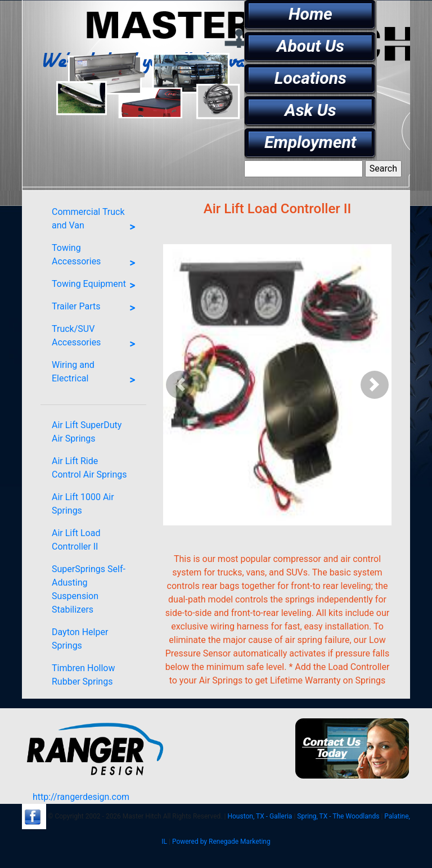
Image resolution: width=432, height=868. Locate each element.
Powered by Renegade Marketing (221, 842)
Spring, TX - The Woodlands (338, 816)
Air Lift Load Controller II (76, 540)
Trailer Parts (96, 308)
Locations (310, 78)
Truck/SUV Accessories (96, 338)
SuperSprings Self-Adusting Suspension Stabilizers (89, 589)
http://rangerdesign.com (81, 797)
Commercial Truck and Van (96, 221)
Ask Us (310, 110)
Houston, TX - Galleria (260, 816)
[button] (180, 385)
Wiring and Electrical (96, 374)
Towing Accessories (96, 257)
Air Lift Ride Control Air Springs (89, 468)
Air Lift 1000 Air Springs (83, 504)
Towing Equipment (96, 286)
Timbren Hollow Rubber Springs (83, 675)
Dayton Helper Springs (80, 639)
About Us (310, 46)
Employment (310, 142)
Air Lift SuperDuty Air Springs (87, 432)
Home (310, 14)
